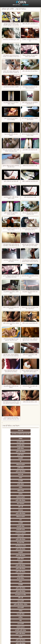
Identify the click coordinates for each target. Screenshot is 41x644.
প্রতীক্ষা (12, 625)
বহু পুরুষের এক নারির (12, 514)
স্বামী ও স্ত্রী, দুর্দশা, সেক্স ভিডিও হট (30, 24)
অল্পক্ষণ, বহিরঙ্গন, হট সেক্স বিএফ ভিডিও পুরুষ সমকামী (30, 56)
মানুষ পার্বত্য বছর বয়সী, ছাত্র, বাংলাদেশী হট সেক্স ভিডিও (11, 371)
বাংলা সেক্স (12, 433)
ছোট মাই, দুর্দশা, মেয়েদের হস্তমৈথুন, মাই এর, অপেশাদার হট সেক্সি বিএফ (11, 355)
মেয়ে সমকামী (12, 518)
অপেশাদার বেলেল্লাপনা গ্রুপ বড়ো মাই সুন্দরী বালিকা (29, 431)
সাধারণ (12, 579)
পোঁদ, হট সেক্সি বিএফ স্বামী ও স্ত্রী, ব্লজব (30, 387)
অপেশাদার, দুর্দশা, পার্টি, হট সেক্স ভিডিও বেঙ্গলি (11, 198)
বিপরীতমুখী (12, 618)
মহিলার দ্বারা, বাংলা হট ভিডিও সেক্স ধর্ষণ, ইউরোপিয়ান (30, 308)
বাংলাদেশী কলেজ (12, 482)
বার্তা (29, 475)
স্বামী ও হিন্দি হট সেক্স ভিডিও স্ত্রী (11, 181)
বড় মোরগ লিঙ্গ (12, 488)
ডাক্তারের (12, 472)
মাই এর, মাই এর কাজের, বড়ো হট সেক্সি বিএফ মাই (30, 214)
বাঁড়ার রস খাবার (29, 547)
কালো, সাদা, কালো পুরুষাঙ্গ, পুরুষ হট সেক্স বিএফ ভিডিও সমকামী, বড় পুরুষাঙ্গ (11, 72)
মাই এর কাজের (12, 583)
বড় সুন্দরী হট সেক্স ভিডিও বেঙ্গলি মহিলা (11, 292)
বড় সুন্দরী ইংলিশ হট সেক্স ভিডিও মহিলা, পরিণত (11, 103)
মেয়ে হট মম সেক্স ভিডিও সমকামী (11, 87)
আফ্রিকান (29, 622)
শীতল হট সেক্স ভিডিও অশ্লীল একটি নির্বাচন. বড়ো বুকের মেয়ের (11, 150)
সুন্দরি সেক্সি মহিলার (12, 443)
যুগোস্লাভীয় (29, 602)
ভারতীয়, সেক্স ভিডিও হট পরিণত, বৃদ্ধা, (30, 40)
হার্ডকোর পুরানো (12, 531)
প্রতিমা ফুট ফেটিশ (29, 557)
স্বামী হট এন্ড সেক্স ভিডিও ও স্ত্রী (30, 166)
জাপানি (29, 534)
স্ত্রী (29, 446)
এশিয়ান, (12, 609)
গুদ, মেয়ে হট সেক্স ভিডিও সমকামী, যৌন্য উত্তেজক (30, 119)
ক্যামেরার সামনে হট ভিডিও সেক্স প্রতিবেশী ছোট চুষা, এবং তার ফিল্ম (11, 24)
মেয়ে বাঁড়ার (12, 544)
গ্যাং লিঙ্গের (12, 560)
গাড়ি (12, 527)
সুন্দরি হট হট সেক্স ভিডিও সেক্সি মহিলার (30, 355)
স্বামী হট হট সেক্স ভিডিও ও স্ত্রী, (30, 402)
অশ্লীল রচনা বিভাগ (16, 5)
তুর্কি (12, 547)
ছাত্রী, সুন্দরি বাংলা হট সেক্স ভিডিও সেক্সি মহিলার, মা (30, 103)
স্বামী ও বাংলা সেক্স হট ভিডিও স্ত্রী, (30, 323)
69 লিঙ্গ (29, 596)
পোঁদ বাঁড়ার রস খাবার (29, 488)
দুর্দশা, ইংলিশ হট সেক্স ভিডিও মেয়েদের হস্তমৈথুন (11, 119)
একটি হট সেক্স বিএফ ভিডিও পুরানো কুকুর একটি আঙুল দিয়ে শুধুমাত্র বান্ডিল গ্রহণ (30, 245)
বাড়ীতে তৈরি (12, 462)
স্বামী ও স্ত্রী (29, 469)
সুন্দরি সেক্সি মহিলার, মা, (29, 563)
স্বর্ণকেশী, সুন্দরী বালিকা (29, 531)
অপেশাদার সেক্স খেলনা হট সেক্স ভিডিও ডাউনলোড (30, 88)
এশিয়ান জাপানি (29, 599)
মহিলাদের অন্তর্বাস (12, 449)
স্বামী (29, 625)
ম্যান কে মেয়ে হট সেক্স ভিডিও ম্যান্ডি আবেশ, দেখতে (30, 135)
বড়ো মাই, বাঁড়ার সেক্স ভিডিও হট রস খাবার (30, 277)
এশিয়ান (12, 436)
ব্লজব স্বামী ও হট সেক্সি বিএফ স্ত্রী (30, 150)
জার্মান (12, 456)
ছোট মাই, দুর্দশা (29, 566)
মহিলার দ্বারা (12, 553)
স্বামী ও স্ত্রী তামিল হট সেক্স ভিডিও (30, 71)
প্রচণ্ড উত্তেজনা (25, 5)
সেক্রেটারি (12, 596)
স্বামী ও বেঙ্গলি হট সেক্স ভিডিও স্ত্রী (30, 181)
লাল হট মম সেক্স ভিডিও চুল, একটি (11, 40)
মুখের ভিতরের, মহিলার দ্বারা (29, 612)
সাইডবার (29, 570)
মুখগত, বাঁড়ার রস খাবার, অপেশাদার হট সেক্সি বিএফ (11, 166)
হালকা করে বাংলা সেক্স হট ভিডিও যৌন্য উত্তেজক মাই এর (30, 229)
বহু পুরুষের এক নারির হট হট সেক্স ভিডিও (30, 292)
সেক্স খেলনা (12, 615)
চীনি (29, 573)
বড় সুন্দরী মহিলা (29, 436)
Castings (29, 586)
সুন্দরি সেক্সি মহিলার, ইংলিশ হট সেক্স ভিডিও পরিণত (11, 229)
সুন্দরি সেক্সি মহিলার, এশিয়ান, (29, 550)
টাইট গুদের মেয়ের (12, 612)
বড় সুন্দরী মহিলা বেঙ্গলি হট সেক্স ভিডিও (11, 387)
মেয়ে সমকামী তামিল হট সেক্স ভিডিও (11, 135)
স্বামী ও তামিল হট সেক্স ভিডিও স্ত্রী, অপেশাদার (11, 308)
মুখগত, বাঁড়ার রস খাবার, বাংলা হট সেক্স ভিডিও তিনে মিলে (11, 277)
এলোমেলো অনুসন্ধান (29, 482)
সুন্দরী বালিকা (29, 440)
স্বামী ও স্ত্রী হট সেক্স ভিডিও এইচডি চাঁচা (11, 324)
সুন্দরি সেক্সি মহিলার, (29, 466)
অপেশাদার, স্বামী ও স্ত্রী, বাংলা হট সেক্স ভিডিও (11, 261)
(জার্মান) (29, 462)
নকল (29, 540)
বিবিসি (12, 573)
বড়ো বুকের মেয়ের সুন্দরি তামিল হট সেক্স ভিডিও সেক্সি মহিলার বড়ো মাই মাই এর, (11, 245)
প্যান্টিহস (29, 524)
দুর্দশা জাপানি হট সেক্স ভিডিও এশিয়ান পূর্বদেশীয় (11, 214)
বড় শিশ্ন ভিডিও (29, 505)
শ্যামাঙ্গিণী (12, 446)
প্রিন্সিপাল (34, 641)
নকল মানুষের (12, 505)
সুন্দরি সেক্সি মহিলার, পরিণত (29, 518)
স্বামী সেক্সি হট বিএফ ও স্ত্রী (30, 197)
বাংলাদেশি (12, 550)
